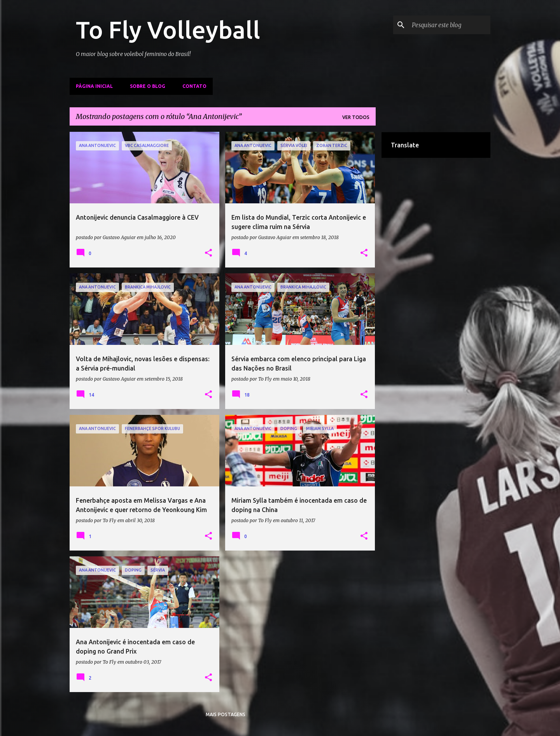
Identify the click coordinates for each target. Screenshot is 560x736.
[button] (208, 253)
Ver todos (356, 117)
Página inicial (94, 86)
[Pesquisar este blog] (450, 25)
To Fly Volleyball (168, 30)
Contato (194, 86)
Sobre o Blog (148, 86)
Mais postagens (226, 714)
